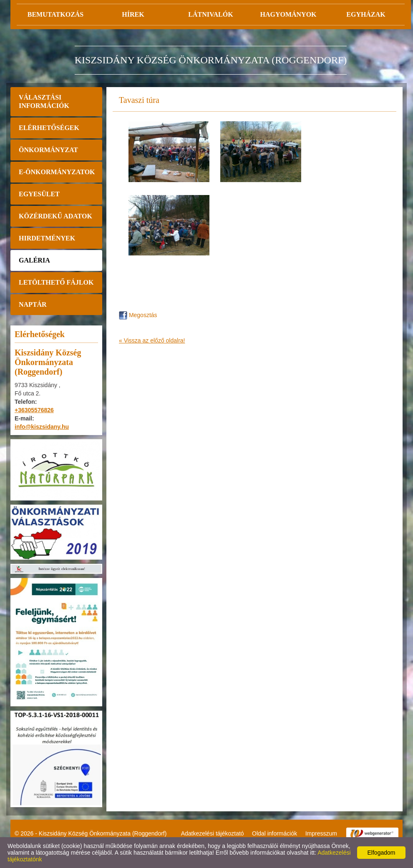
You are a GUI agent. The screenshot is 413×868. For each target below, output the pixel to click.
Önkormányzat (48, 150)
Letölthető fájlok (56, 282)
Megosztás (138, 315)
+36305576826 (34, 410)
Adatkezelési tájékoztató (213, 833)
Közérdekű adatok (55, 216)
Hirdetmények (47, 238)
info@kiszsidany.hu (42, 427)
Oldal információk (274, 833)
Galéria (34, 260)
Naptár (33, 304)
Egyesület (39, 194)
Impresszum (321, 833)
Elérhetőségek (49, 128)
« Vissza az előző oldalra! (152, 340)
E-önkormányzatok (57, 172)
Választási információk (44, 101)
